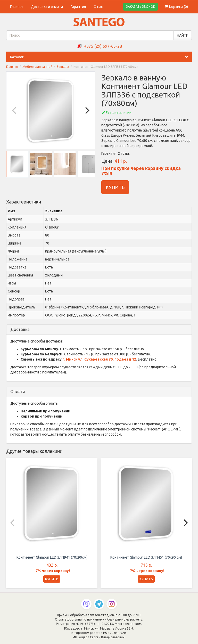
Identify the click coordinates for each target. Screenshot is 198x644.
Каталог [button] (101, 57)
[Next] (87, 110)
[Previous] (15, 110)
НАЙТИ (183, 35)
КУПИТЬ (115, 187)
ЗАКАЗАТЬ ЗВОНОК (141, 7)
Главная (17, 7)
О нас (98, 7)
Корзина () (176, 7)
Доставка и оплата (47, 7)
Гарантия (78, 7)
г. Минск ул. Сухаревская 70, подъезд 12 (99, 359)
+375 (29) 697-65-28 (103, 46)
